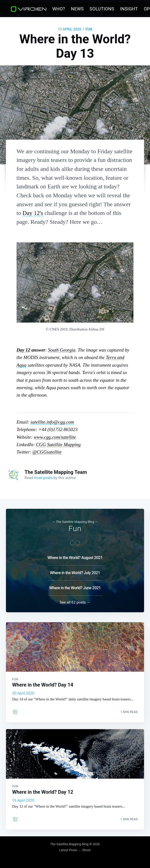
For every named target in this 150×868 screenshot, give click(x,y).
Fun (89, 29)
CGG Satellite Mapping (58, 445)
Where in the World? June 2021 (75, 586)
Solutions (102, 9)
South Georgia (62, 350)
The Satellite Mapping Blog (69, 844)
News (77, 9)
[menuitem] (59, 9)
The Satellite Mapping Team (56, 472)
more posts (43, 478)
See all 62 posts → (75, 601)
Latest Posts (68, 850)
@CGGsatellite (47, 452)
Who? (59, 9)
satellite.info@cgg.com (52, 422)
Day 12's (33, 213)
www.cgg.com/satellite (55, 437)
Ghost (86, 850)
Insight (129, 9)
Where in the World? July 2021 (75, 571)
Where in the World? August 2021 (75, 556)
